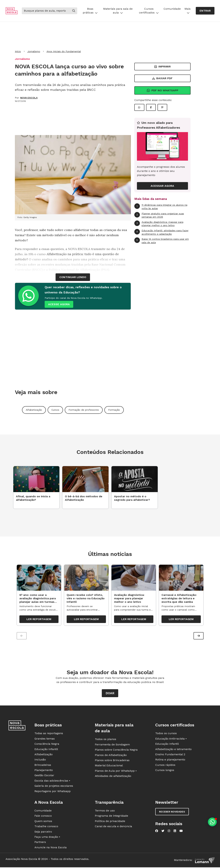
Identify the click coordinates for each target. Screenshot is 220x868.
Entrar (205, 11)
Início (18, 51)
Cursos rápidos (165, 765)
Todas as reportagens (49, 733)
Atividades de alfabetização (113, 776)
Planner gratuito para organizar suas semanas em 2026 (159, 215)
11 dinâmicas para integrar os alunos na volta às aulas (161, 207)
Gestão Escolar (44, 775)
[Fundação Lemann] (205, 860)
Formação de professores (84, 410)
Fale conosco (43, 816)
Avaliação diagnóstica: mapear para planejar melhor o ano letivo (159, 224)
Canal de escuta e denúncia (113, 826)
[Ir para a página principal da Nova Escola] (12, 11)
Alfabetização (34, 410)
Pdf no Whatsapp (162, 90)
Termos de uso (105, 811)
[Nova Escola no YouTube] (181, 831)
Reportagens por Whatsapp (53, 791)
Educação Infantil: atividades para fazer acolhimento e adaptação (161, 232)
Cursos (55, 410)
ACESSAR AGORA (162, 186)
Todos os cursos (166, 733)
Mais (188, 11)
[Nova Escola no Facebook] (157, 831)
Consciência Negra (47, 744)
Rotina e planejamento (170, 760)
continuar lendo (73, 277)
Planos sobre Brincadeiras (112, 760)
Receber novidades (172, 812)
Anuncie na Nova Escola (51, 847)
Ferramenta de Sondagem (112, 744)
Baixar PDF (162, 78)
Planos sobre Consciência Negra (116, 750)
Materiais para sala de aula (118, 11)
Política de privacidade (110, 821)
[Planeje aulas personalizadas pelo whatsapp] (212, 822)
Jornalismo (34, 51)
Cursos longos (165, 770)
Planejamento (44, 770)
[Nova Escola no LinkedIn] (175, 831)
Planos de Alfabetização (111, 755)
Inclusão (40, 760)
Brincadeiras (43, 765)
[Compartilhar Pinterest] (162, 107)
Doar (110, 693)
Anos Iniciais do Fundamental (64, 51)
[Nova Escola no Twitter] (163, 831)
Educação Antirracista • (171, 739)
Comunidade (172, 9)
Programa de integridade (111, 816)
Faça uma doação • (47, 837)
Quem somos (43, 821)
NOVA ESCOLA (29, 98)
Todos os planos (105, 739)
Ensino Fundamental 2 (170, 754)
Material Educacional (109, 766)
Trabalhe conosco (46, 826)
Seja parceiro (43, 832)
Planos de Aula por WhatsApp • (116, 771)
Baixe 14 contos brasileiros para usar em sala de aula (162, 241)
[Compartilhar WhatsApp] (139, 107)
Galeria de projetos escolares (54, 786)
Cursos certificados (149, 11)
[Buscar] (46, 11)
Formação (114, 410)
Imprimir (162, 66)
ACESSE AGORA (59, 304)
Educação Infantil (46, 749)
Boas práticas (90, 11)
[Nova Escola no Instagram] (169, 831)
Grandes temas (45, 739)
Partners (40, 842)
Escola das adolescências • (52, 781)
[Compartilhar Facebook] (151, 107)
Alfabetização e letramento (173, 749)
